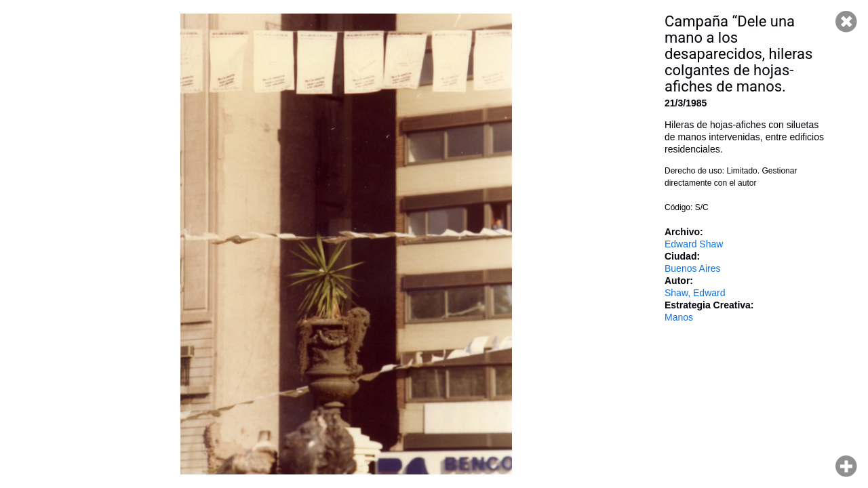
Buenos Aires (693, 268)
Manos (679, 317)
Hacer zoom (846, 466)
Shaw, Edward (695, 293)
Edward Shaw (694, 244)
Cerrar (846, 22)
